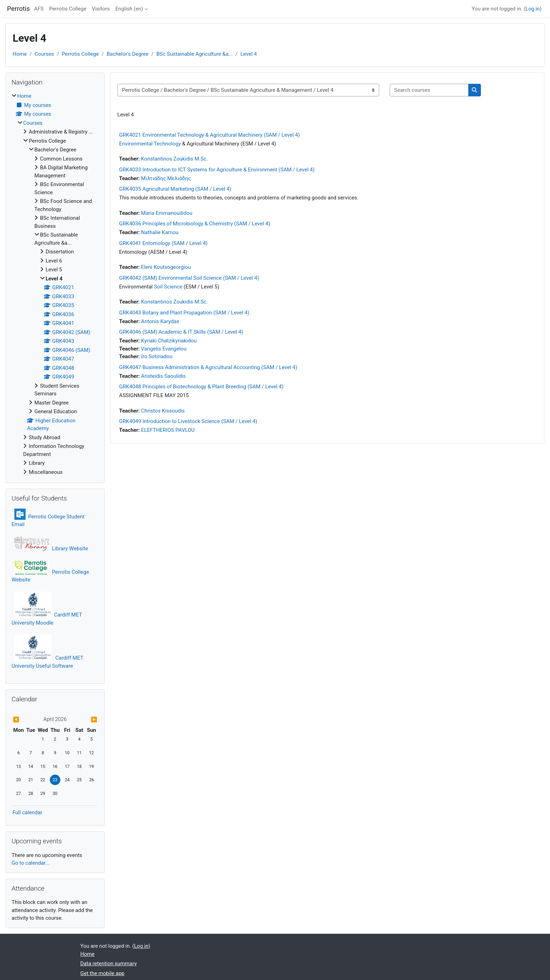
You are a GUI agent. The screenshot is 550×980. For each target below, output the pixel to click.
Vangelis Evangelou (164, 349)
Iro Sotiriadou (157, 356)
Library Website (51, 549)
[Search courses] (429, 90)
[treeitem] (55, 284)
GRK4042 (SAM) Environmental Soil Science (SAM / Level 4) (189, 278)
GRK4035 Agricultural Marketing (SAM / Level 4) (175, 189)
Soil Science (168, 287)
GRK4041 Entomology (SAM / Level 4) (163, 243)
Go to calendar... (31, 863)
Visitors (101, 9)
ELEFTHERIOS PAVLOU (168, 430)
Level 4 (249, 54)
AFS (39, 9)
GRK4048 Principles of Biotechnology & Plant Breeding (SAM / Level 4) (202, 387)
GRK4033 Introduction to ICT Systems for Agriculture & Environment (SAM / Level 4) (217, 170)
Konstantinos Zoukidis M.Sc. (174, 159)
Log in (533, 9)
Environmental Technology (150, 144)
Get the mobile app (102, 973)
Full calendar (27, 812)
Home (20, 54)
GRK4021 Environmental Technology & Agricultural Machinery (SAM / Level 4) (210, 135)
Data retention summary (109, 964)
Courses (44, 54)
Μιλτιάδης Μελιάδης (166, 178)
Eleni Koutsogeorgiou (166, 267)
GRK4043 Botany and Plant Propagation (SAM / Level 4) (184, 313)
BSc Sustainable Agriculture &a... (195, 54)
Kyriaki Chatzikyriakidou (169, 341)
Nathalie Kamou (160, 232)
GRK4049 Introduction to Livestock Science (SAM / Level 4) (188, 421)
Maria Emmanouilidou (167, 213)
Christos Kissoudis (163, 411)
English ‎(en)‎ (129, 9)
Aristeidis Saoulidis (163, 376)
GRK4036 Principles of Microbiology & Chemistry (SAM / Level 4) (195, 224)
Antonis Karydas (160, 321)
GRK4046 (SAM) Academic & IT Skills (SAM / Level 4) (181, 332)
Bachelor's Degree (128, 54)
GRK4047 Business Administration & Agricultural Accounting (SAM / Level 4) (208, 367)
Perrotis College (68, 9)
